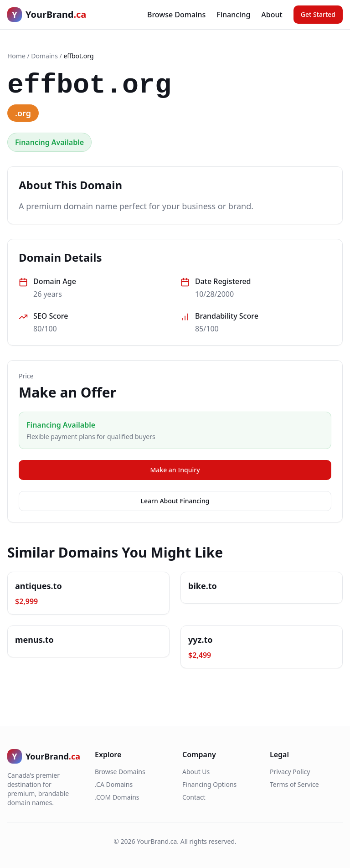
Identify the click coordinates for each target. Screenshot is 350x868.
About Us (196, 772)
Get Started (318, 14)
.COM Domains (117, 797)
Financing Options (209, 784)
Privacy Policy (290, 772)
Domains (44, 56)
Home (16, 56)
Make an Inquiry (175, 470)
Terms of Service (294, 784)
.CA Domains (114, 784)
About (272, 15)
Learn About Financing (175, 501)
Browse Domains (176, 15)
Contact (194, 797)
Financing (233, 15)
